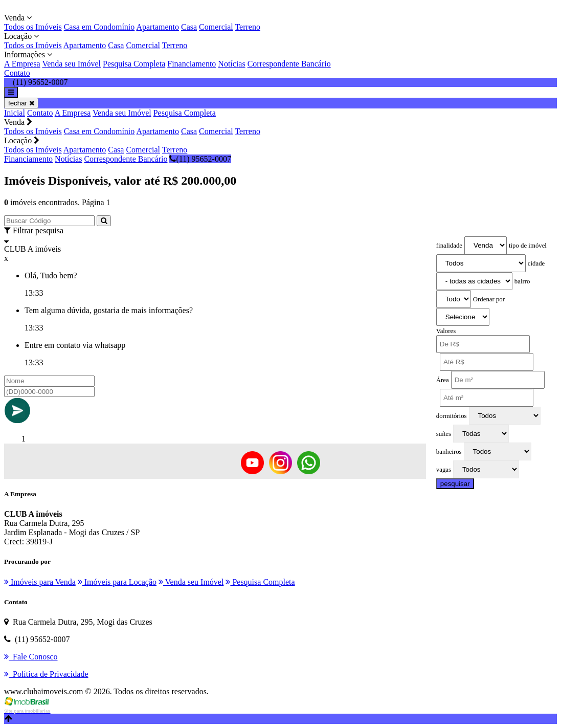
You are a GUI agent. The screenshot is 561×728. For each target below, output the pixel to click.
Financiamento (192, 64)
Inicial (15, 113)
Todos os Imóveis (33, 27)
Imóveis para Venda (40, 582)
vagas (444, 470)
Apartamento (158, 27)
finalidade (449, 246)
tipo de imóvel (528, 246)
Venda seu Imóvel (71, 64)
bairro (522, 281)
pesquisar (455, 484)
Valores (446, 331)
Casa (189, 27)
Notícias (231, 64)
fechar (21, 103)
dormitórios (452, 416)
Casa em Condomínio (99, 27)
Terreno (248, 27)
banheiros (449, 452)
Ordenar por (489, 299)
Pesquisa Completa (134, 64)
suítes (444, 434)
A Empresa (22, 64)
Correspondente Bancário (289, 64)
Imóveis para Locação (117, 582)
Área (443, 380)
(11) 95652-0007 (200, 159)
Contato (17, 73)
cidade (536, 263)
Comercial (216, 27)
